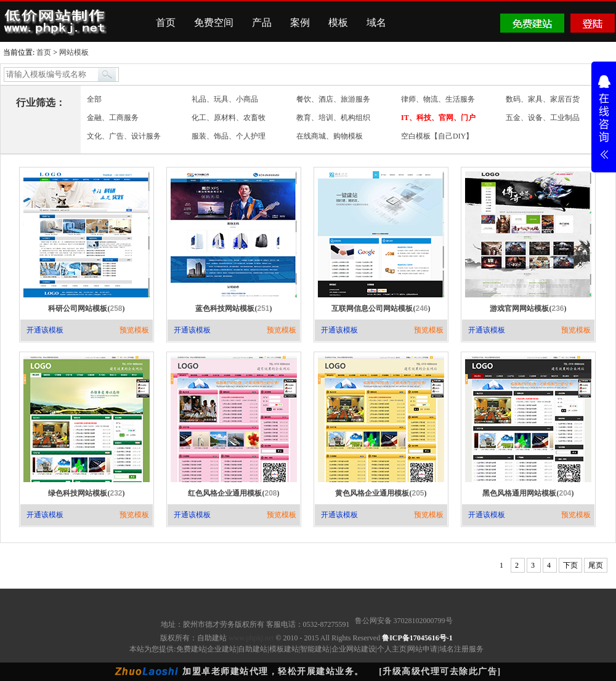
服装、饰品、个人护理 (229, 136)
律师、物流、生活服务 (438, 99)
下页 (570, 565)
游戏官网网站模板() (528, 308)
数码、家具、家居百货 (543, 99)
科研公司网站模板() (86, 308)
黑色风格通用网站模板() (528, 493)
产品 (262, 22)
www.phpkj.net (251, 638)
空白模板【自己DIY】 (437, 136)
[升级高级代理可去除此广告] (440, 671)
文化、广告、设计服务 (124, 136)
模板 (338, 22)
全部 (94, 99)
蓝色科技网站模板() (233, 308)
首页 (166, 22)
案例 (300, 22)
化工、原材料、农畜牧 (229, 118)
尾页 (596, 565)
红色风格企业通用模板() (233, 493)
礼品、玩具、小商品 (225, 99)
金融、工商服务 (113, 118)
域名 (376, 22)
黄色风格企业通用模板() (381, 493)
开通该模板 (45, 330)
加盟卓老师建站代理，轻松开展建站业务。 (273, 671)
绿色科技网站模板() (86, 493)
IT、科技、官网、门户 (438, 118)
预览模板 (134, 330)
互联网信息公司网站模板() (381, 308)
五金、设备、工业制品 (543, 118)
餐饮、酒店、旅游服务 (333, 99)
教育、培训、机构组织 (333, 118)
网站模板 (74, 52)
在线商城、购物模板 (330, 136)
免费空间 (214, 22)
